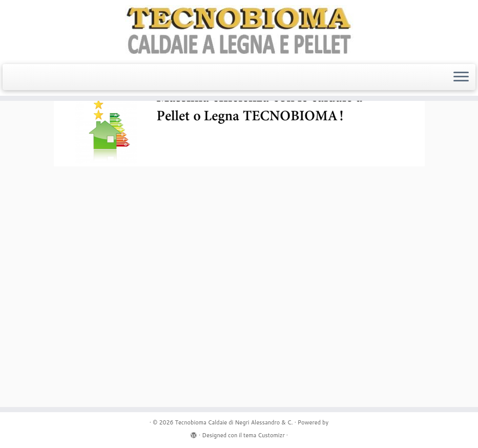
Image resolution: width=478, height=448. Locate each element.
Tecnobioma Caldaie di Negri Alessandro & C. (234, 422)
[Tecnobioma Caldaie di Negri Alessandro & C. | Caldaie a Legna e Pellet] (239, 31)
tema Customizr (264, 435)
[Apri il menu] (461, 77)
